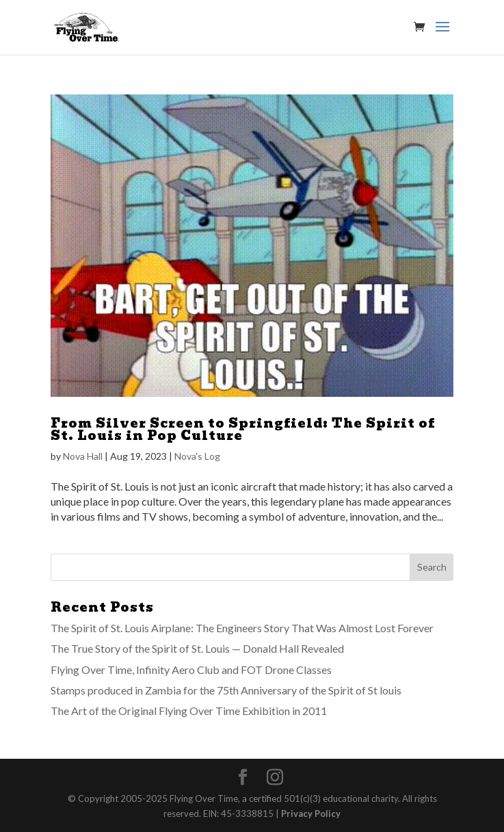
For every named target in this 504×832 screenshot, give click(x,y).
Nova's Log (197, 456)
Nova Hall (83, 456)
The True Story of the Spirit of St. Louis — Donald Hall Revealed (197, 648)
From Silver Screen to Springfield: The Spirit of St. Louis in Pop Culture (243, 429)
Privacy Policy (311, 814)
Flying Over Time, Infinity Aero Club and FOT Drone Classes (191, 669)
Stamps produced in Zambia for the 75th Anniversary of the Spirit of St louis (226, 690)
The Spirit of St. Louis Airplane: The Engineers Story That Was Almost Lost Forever (242, 628)
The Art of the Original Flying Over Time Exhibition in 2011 (189, 711)
